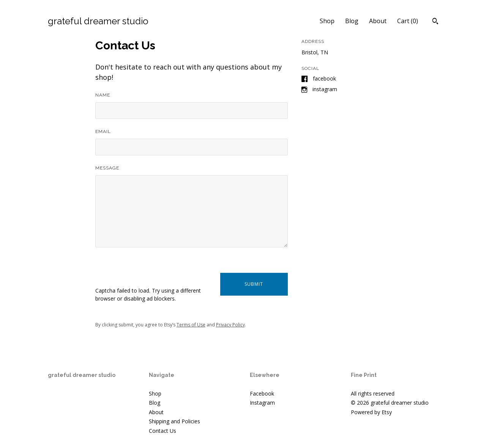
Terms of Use (191, 325)
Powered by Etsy (371, 412)
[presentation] (153, 272)
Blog (352, 21)
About (378, 21)
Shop (327, 21)
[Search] (435, 22)
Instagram (325, 89)
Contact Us (163, 431)
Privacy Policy (230, 325)
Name (103, 95)
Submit (254, 284)
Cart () (408, 21)
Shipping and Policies (174, 421)
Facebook (324, 78)
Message (107, 168)
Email (103, 131)
